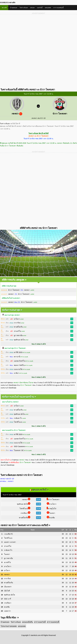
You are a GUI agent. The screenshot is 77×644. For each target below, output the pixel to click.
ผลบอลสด (48, 8)
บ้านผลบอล (14, 8)
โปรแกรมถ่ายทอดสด (67, 622)
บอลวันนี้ (40, 8)
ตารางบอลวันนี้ (39, 622)
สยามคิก (4, 8)
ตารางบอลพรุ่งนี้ (58, 8)
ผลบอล (32, 8)
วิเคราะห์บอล (24, 8)
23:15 (38, 518)
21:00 (38, 499)
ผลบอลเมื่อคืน (27, 622)
